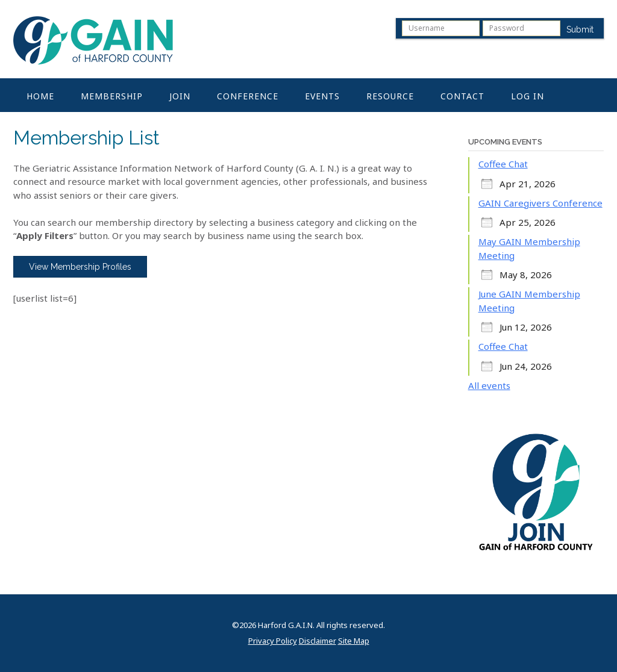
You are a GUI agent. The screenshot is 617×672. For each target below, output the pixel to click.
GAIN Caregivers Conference (540, 203)
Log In (528, 96)
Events (322, 96)
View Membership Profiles (80, 267)
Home (40, 96)
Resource (390, 96)
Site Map (354, 641)
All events (489, 385)
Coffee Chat (503, 164)
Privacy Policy (273, 641)
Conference (248, 96)
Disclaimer (318, 641)
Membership (112, 96)
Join (180, 96)
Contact (462, 96)
